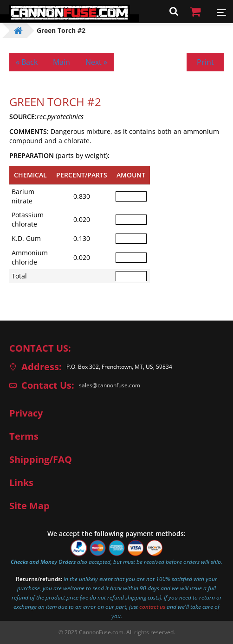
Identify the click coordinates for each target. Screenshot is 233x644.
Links (21, 483)
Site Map (29, 506)
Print (205, 62)
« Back (27, 62)
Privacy (26, 413)
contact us (152, 607)
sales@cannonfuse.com (110, 385)
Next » (96, 62)
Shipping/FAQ (41, 460)
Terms (24, 436)
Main (61, 62)
